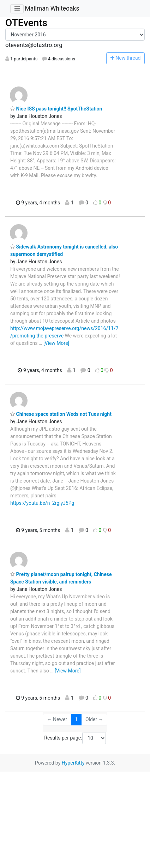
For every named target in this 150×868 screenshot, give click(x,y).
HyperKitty (73, 763)
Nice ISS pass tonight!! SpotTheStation (56, 109)
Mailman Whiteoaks (52, 8)
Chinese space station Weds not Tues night (61, 414)
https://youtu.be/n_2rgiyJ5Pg (42, 503)
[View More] (56, 343)
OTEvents (26, 23)
